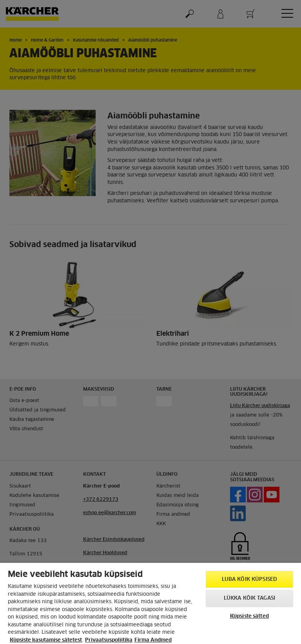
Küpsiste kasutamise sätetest (46, 640)
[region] (150, 603)
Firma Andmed (153, 640)
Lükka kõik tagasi (249, 598)
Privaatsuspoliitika (109, 640)
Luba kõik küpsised (249, 579)
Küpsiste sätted (249, 616)
